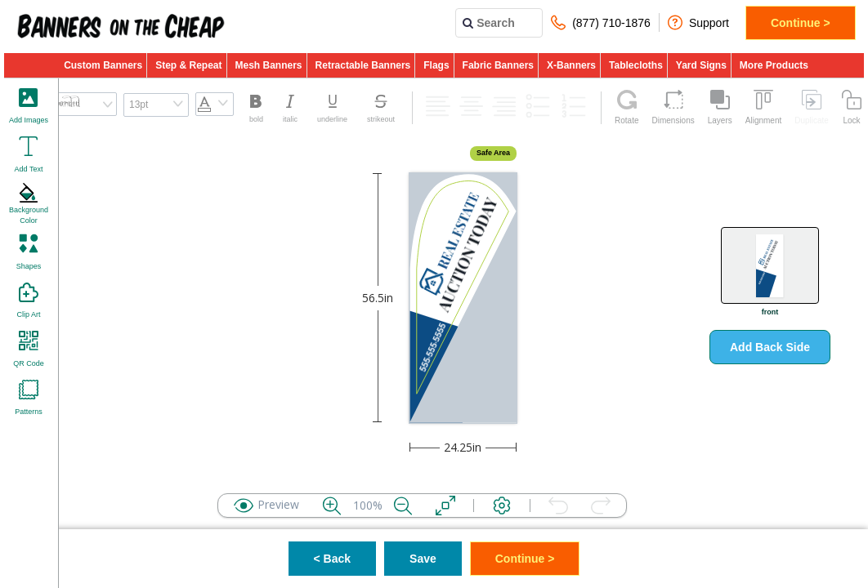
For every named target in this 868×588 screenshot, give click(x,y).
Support (698, 22)
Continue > (801, 23)
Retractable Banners (363, 65)
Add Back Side (770, 347)
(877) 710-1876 (601, 22)
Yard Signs (701, 65)
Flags (436, 65)
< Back (333, 559)
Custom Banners (103, 65)
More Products (774, 65)
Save (423, 559)
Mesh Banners (269, 65)
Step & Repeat (188, 65)
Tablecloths (636, 65)
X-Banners (571, 65)
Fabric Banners (498, 65)
